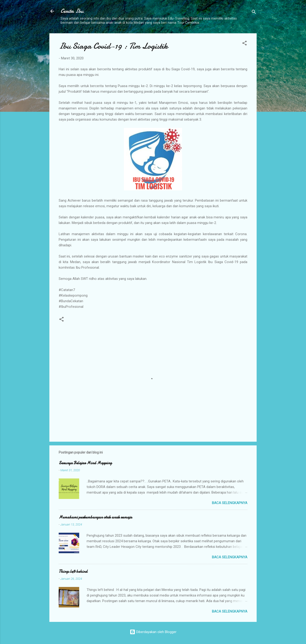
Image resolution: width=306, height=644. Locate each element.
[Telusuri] (254, 13)
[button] (245, 44)
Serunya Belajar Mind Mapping (85, 463)
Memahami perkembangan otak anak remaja (95, 517)
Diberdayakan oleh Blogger (153, 632)
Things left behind (73, 571)
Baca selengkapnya (230, 503)
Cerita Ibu (72, 11)
